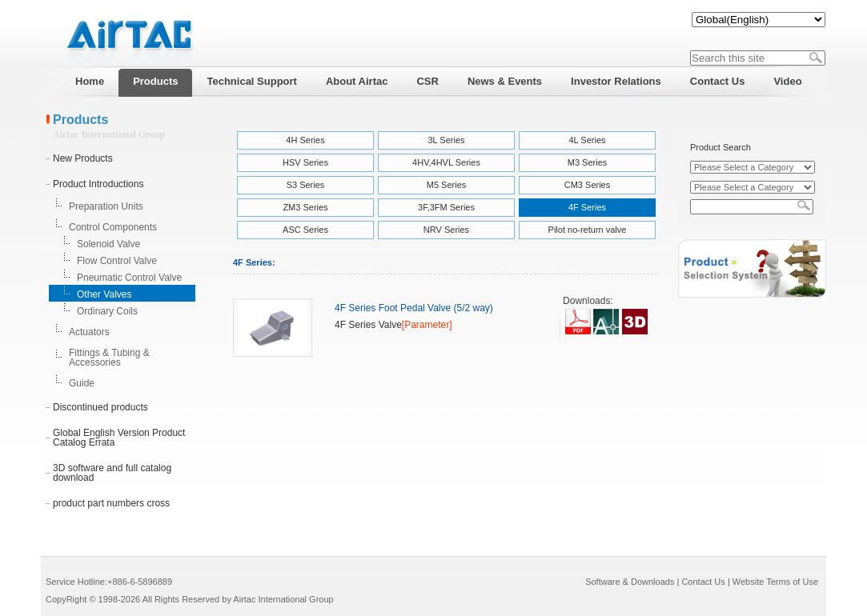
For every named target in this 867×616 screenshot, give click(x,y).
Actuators (89, 332)
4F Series (587, 207)
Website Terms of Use (775, 582)
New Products (83, 158)
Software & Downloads (630, 582)
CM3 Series (587, 185)
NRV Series (446, 230)
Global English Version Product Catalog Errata (119, 438)
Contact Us (703, 582)
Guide (82, 383)
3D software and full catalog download (112, 473)
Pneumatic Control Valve (129, 278)
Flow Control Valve (117, 261)
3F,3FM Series (446, 207)
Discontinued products (100, 407)
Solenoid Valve (108, 244)
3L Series (446, 140)
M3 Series (588, 162)
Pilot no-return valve (588, 230)
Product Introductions (98, 184)
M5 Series (447, 185)
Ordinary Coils (107, 311)
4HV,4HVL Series (446, 162)
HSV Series (305, 162)
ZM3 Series (305, 207)
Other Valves (104, 294)
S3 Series (306, 185)
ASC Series (305, 230)
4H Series (305, 140)
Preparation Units (106, 206)
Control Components (113, 227)
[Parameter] (427, 325)
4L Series (587, 140)
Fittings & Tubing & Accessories (109, 358)
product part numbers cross (111, 503)
